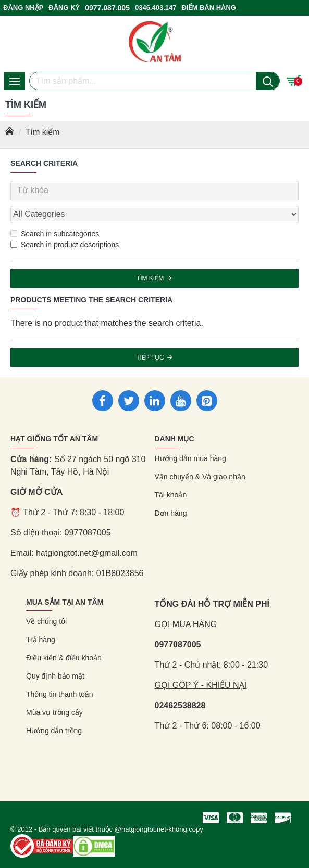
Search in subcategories (55, 234)
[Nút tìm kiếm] (268, 81)
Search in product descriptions (65, 245)
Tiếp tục (150, 358)
